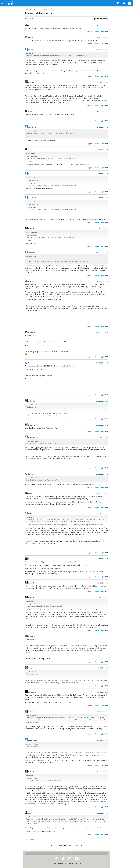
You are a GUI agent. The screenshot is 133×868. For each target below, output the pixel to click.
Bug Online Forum (9, 3)
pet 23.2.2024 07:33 (102, 425)
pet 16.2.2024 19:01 (102, 25)
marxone (31, 112)
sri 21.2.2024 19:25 (102, 229)
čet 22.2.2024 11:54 (102, 281)
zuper (30, 813)
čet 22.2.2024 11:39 (102, 253)
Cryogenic (32, 668)
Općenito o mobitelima (36, 9)
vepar (30, 513)
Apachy (31, 281)
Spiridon (31, 174)
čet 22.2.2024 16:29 (102, 333)
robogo (31, 38)
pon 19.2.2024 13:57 (102, 112)
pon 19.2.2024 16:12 (102, 174)
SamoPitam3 (33, 740)
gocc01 (31, 25)
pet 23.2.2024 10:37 (102, 437)
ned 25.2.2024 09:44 (102, 772)
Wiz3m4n (31, 82)
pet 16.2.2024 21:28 (102, 50)
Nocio (30, 494)
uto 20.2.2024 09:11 (102, 198)
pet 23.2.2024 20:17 (102, 494)
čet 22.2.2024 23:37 (102, 401)
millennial (32, 401)
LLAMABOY (32, 636)
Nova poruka (29, 19)
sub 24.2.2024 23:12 (102, 712)
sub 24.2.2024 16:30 (102, 668)
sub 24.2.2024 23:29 (102, 740)
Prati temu (98, 19)
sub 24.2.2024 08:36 (102, 583)
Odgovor (90, 31)
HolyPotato (32, 692)
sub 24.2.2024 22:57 (102, 692)
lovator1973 (32, 333)
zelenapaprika (33, 50)
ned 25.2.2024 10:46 (102, 813)
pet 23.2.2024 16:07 (102, 474)
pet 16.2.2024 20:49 (102, 38)
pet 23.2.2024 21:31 (102, 513)
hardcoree (32, 363)
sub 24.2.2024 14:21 (102, 597)
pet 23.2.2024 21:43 (102, 559)
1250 (66, 846)
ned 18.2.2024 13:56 (102, 82)
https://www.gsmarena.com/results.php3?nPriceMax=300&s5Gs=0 (48, 458)
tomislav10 (32, 127)
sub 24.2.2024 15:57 (102, 636)
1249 (61, 846)
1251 (71, 846)
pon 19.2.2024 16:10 (102, 150)
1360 (77, 846)
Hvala (98, 31)
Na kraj (106, 19)
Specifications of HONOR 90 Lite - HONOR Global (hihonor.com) (67, 165)
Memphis (31, 229)
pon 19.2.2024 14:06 (102, 127)
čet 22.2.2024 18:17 (102, 363)
